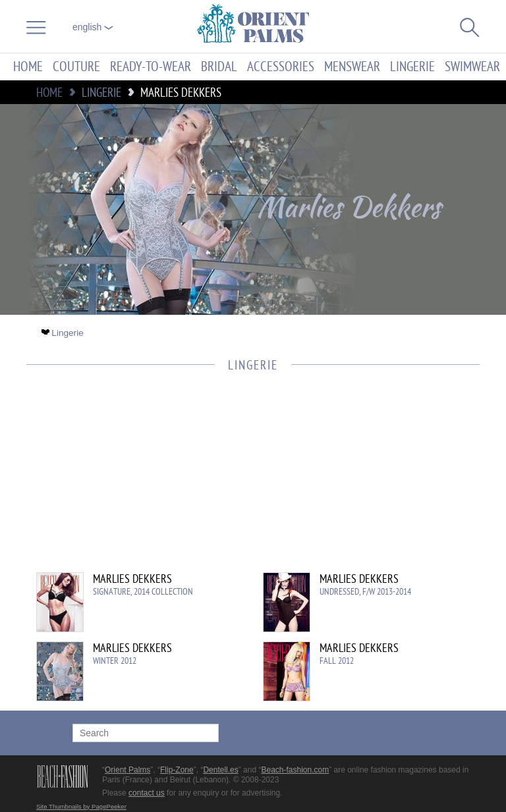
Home (28, 67)
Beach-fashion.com (295, 770)
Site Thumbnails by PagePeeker (81, 806)
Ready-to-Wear (151, 67)
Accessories (281, 67)
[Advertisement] (246, 480)
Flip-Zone (177, 770)
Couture (76, 67)
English (93, 27)
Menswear (352, 67)
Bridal (219, 67)
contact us (147, 793)
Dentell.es (220, 770)
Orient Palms (127, 770)
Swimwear (472, 67)
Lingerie (412, 67)
